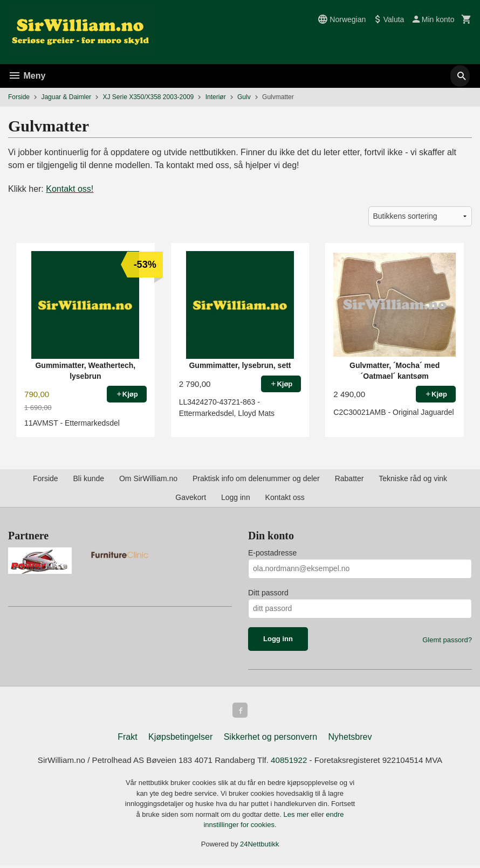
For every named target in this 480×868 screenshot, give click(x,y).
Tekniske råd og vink (413, 478)
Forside (19, 97)
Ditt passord (268, 593)
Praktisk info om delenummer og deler (256, 478)
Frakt (127, 739)
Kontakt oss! (70, 189)
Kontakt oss (285, 497)
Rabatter (349, 478)
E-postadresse (272, 553)
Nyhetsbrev (350, 739)
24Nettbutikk (259, 847)
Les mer (297, 817)
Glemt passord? (447, 640)
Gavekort (191, 497)
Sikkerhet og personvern (270, 739)
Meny (27, 76)
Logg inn (236, 497)
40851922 (292, 763)
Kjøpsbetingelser (180, 739)
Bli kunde (88, 478)
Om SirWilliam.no (148, 478)
